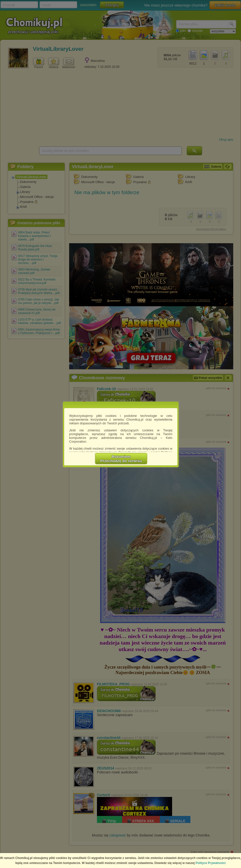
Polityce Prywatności (211, 863)
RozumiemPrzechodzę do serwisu (121, 459)
